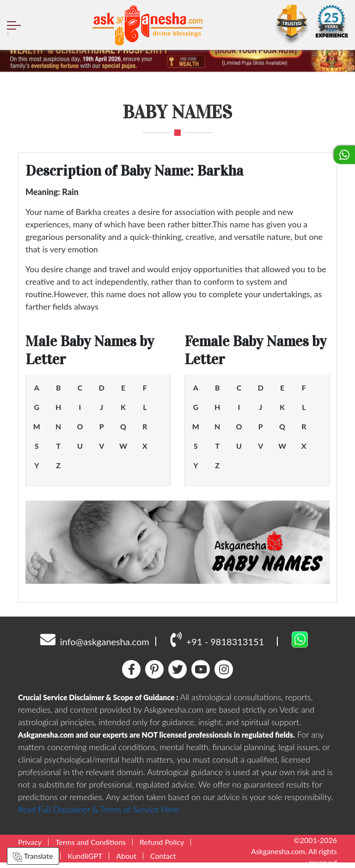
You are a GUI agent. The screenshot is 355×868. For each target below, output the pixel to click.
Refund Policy (162, 842)
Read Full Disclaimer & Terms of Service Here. (99, 809)
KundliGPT (85, 856)
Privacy (30, 842)
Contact (163, 856)
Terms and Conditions (91, 842)
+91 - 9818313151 (217, 639)
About (126, 856)
